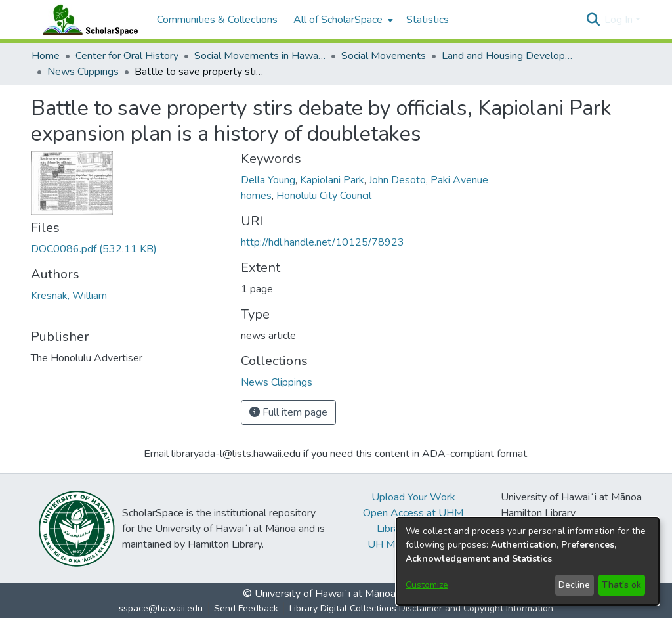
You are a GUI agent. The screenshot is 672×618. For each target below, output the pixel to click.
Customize (427, 585)
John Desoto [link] (397, 180)
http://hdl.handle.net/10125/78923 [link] (323, 242)
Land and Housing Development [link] (507, 56)
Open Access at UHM (413, 513)
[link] (94, 249)
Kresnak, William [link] (69, 296)
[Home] (87, 20)
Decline (574, 585)
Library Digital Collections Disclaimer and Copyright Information (421, 608)
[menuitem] (342, 20)
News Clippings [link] (83, 72)
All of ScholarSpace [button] (338, 20)
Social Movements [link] (384, 56)
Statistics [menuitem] (428, 20)
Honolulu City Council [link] (324, 196)
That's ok (621, 585)
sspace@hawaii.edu (161, 608)
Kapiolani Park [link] (332, 180)
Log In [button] (620, 20)
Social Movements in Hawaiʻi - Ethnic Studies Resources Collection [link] (260, 56)
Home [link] (46, 56)
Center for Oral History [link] (127, 56)
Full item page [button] (288, 412)
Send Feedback (246, 608)
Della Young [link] (268, 180)
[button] (593, 20)
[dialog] (528, 561)
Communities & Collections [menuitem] (217, 20)
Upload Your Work (413, 497)
